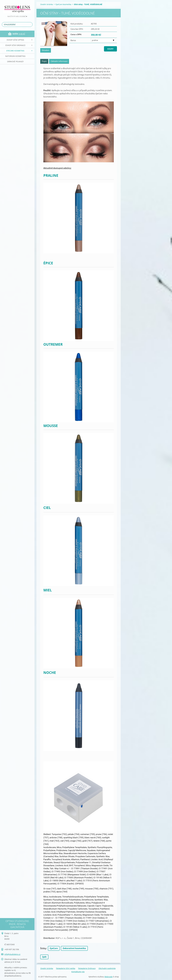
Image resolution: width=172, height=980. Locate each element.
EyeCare (54, 948)
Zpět (44, 957)
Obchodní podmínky (107, 968)
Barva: (73, 40)
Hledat (30, 24)
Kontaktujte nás (78, 972)
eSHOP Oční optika (15, 40)
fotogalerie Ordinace (87, 968)
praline (95, 40)
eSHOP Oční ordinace (15, 45)
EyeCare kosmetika (15, 51)
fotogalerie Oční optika (66, 968)
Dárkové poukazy (15, 61)
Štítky (43, 948)
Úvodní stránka (47, 4)
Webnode (109, 977)
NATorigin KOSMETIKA (15, 56)
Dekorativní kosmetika (74, 948)
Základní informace (59, 61)
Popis (44, 61)
